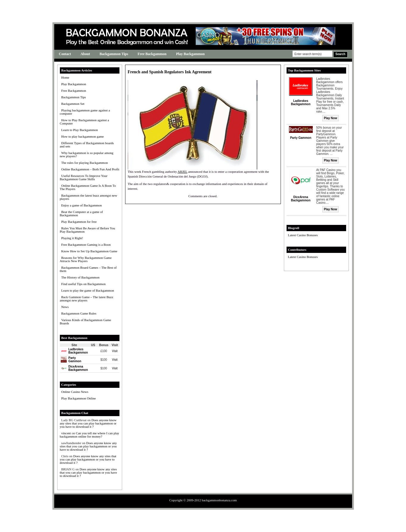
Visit (115, 351)
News (65, 307)
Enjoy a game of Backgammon (82, 205)
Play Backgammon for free (79, 222)
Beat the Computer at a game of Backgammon (81, 213)
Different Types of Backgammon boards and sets (87, 145)
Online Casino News (75, 392)
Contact (65, 54)
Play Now (330, 118)
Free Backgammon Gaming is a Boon (86, 245)
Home (65, 77)
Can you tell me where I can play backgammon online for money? (90, 435)
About (85, 54)
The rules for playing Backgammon (85, 163)
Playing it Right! (72, 238)
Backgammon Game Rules (79, 313)
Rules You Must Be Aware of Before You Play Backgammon (88, 230)
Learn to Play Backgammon (80, 130)
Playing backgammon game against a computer (85, 112)
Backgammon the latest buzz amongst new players (89, 197)
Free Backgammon (152, 54)
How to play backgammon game (83, 136)
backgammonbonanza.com (219, 500)
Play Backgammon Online (79, 398)
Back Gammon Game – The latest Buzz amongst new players (87, 299)
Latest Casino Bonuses (303, 235)
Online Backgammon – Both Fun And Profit (90, 169)
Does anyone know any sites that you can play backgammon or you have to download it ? (88, 423)
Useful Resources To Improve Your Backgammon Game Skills (84, 177)
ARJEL (182, 172)
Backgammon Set (73, 104)
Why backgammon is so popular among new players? (87, 154)
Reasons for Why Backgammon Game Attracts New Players (86, 259)
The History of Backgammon (81, 277)
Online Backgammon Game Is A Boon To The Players (88, 187)
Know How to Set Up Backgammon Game (89, 251)
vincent (66, 433)
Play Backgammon (190, 54)
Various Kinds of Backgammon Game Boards (85, 322)
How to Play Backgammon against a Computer (84, 122)
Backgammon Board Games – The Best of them (88, 269)
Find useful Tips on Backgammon (84, 284)
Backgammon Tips (114, 54)
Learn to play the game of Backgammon (88, 290)
